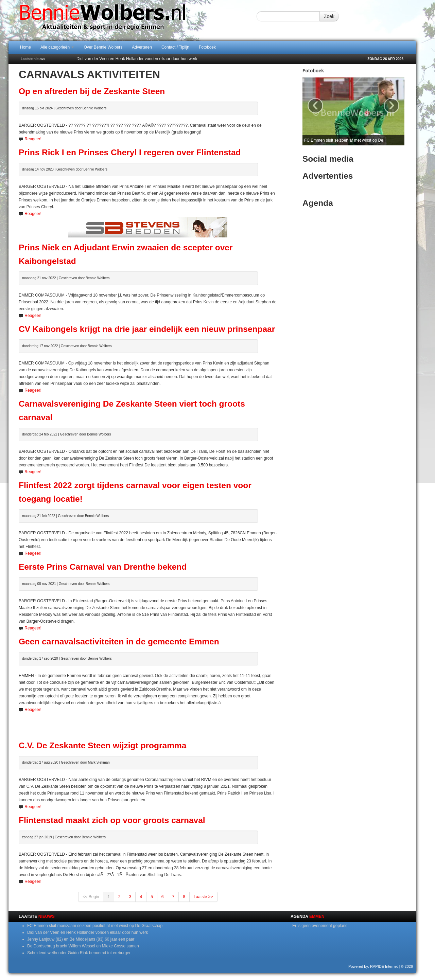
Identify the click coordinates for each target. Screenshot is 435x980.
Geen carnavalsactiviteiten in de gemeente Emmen (119, 642)
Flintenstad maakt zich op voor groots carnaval (112, 820)
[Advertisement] (148, 723)
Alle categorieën (57, 47)
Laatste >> (203, 897)
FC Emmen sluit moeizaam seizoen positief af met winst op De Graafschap (95, 926)
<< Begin (91, 897)
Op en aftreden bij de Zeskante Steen (92, 91)
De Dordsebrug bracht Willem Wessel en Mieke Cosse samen (83, 946)
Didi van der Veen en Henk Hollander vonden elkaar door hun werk (137, 59)
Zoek (329, 16)
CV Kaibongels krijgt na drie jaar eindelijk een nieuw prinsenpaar (147, 329)
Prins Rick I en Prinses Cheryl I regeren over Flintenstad (130, 152)
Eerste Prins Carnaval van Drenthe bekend (103, 567)
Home (25, 47)
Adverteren (142, 47)
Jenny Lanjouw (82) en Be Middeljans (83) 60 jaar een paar (81, 939)
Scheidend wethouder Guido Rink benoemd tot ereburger (79, 953)
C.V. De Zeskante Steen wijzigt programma (102, 745)
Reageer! (33, 139)
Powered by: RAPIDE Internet (373, 966)
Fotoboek (207, 47)
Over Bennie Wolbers (103, 47)
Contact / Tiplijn (175, 47)
